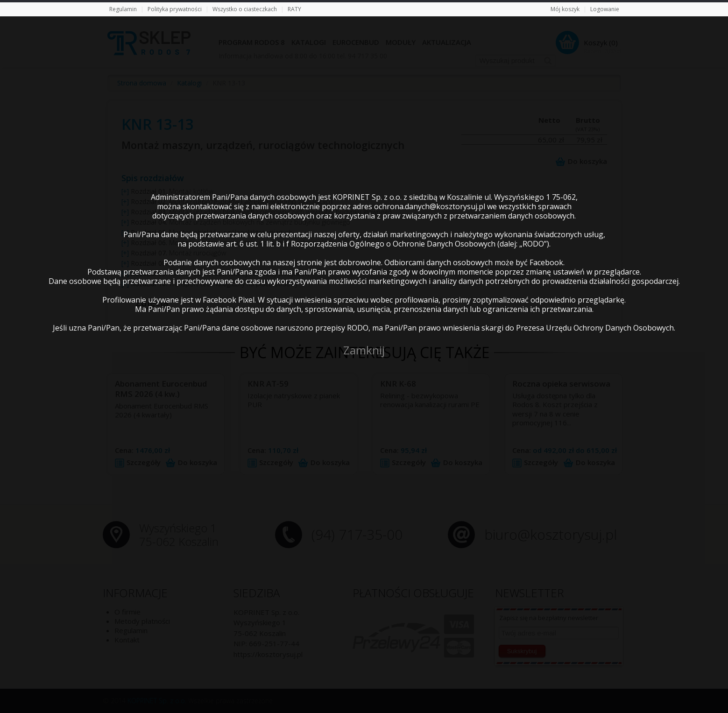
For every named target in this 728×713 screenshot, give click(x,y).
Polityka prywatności (175, 9)
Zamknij (364, 350)
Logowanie (605, 9)
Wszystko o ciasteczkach (245, 9)
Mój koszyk (565, 9)
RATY (294, 9)
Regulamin (123, 9)
